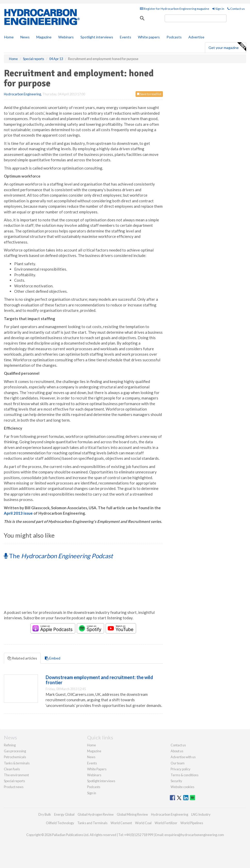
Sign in (218, 9)
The (58, 556)
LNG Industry (201, 814)
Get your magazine (227, 47)
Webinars (66, 37)
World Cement (121, 823)
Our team (178, 763)
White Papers (97, 769)
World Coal (143, 823)
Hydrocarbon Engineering (22, 94)
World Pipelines (192, 823)
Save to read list (149, 94)
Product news (14, 787)
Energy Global (64, 814)
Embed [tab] (53, 658)
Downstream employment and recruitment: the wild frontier (99, 680)
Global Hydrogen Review (96, 814)
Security (176, 781)
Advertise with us (183, 757)
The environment (16, 775)
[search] (196, 18)
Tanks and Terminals (92, 823)
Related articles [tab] (22, 658)
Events (126, 37)
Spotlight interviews (97, 37)
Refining (10, 745)
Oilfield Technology (60, 823)
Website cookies (182, 787)
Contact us (236, 9)
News (91, 757)
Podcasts (174, 37)
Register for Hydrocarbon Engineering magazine (175, 9)
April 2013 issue (18, 513)
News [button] (25, 37)
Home (9, 37)
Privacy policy (181, 769)
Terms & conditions (185, 775)
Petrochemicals (15, 757)
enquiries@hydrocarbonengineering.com (194, 835)
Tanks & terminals (17, 763)
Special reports (14, 781)
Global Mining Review (132, 814)
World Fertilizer (166, 823)
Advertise (196, 37)
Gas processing (15, 751)
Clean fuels (12, 769)
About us (177, 751)
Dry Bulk (45, 814)
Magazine (44, 37)
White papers (149, 37)
